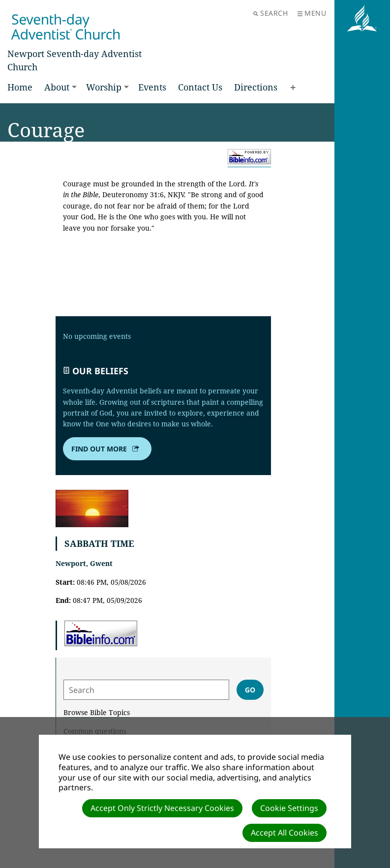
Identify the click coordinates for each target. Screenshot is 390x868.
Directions (256, 87)
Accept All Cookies (285, 833)
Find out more (106, 449)
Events (152, 87)
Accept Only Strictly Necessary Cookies (162, 808)
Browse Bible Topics (97, 712)
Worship (104, 87)
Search (270, 13)
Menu (312, 13)
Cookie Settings (289, 808)
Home (20, 87)
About (57, 87)
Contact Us (200, 87)
